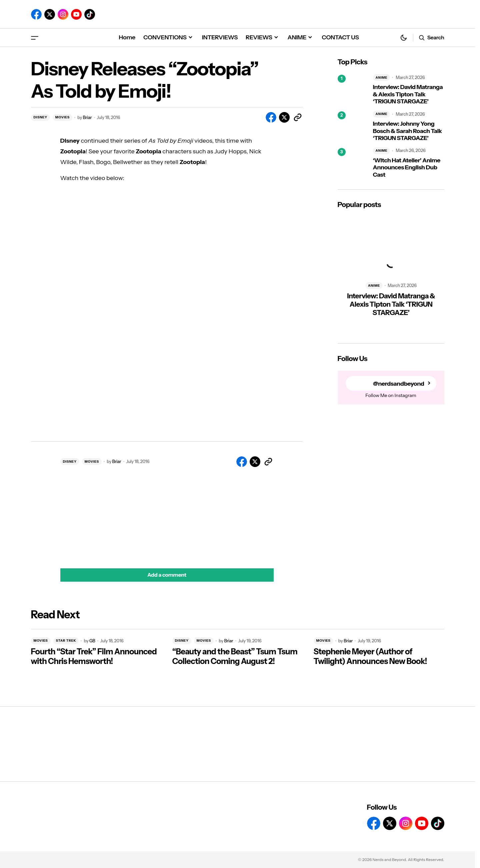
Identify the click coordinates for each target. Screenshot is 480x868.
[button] (35, 37)
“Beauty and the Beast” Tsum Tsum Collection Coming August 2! (235, 656)
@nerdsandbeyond (399, 383)
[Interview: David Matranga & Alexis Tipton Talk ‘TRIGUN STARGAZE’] (353, 90)
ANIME (382, 77)
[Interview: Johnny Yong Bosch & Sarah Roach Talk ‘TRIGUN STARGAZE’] (353, 126)
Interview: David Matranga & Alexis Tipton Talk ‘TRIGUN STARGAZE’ (408, 94)
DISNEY (40, 117)
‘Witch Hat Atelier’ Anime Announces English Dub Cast (407, 168)
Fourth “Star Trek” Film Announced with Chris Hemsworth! (94, 656)
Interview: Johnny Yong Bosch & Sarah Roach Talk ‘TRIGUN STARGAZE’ (407, 131)
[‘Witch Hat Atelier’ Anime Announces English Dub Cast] (353, 163)
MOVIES (62, 117)
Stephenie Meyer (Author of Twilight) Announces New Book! (370, 656)
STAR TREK (66, 640)
